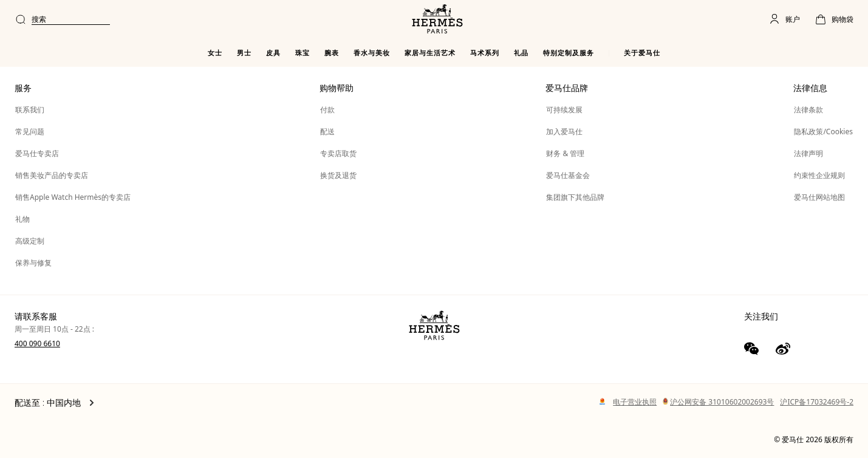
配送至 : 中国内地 (54, 403)
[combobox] (373, 19)
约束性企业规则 (819, 175)
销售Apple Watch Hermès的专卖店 (73, 197)
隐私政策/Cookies (823, 132)
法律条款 (808, 110)
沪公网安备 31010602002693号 (718, 402)
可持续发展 (564, 110)
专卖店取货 (338, 153)
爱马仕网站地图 (819, 197)
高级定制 (30, 241)
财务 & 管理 (565, 153)
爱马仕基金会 (568, 175)
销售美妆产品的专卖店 (52, 175)
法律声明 (808, 153)
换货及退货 (338, 175)
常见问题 (30, 132)
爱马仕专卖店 (37, 153)
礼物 (22, 219)
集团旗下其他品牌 (575, 197)
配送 (327, 132)
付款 (327, 110)
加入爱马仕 (564, 132)
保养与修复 (33, 263)
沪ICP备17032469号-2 (817, 402)
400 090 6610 (37, 343)
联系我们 (30, 110)
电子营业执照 (635, 402)
